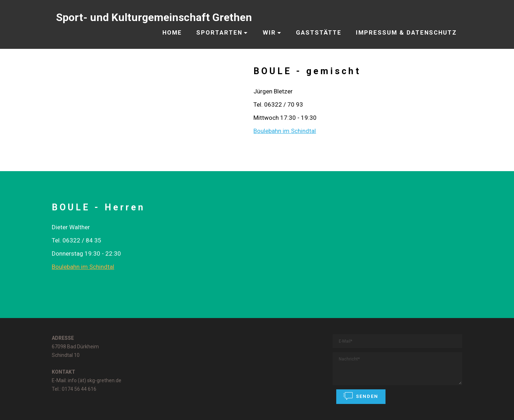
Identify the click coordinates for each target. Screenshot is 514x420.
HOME (172, 32)
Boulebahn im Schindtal (285, 131)
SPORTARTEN (219, 32)
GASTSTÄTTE (319, 32)
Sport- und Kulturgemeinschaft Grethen (154, 17)
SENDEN (361, 396)
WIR (269, 32)
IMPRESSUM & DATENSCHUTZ (406, 32)
